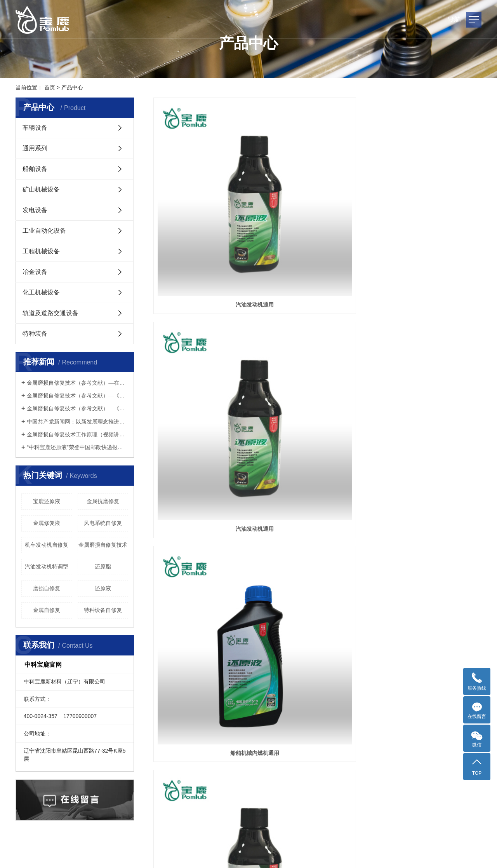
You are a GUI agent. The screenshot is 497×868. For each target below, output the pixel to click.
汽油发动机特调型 (47, 566)
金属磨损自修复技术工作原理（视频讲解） (77, 434)
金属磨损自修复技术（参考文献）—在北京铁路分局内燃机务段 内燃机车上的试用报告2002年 (77, 383)
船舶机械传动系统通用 (205, 452)
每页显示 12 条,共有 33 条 (245, 606)
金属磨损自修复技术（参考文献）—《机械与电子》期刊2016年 (77, 396)
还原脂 (103, 566)
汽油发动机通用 (205, 204)
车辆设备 (35, 128)
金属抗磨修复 (103, 501)
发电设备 (35, 210)
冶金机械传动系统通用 (430, 452)
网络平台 (240, 859)
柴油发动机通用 (205, 328)
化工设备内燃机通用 (317, 328)
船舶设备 (35, 169)
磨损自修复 (47, 588)
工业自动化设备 (44, 231)
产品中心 (72, 87)
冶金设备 (35, 272)
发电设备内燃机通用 (430, 328)
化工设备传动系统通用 (430, 576)
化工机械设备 (41, 292)
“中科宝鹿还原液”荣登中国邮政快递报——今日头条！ (77, 447)
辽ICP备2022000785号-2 (243, 848)
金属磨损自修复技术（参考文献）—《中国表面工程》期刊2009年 (77, 408)
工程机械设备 (41, 251)
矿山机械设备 (41, 189)
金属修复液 (47, 523)
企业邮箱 (283, 859)
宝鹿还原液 (47, 501)
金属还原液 (345, 848)
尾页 (383, 606)
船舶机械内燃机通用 (430, 204)
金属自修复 (47, 610)
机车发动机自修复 (47, 545)
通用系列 (35, 148)
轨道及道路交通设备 (50, 313)
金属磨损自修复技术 (103, 545)
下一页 (359, 606)
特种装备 (35, 334)
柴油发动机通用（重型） (317, 576)
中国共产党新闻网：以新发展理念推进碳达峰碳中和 (77, 422)
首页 (50, 87)
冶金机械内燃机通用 (317, 452)
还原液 (103, 588)
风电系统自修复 (103, 523)
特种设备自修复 (103, 610)
